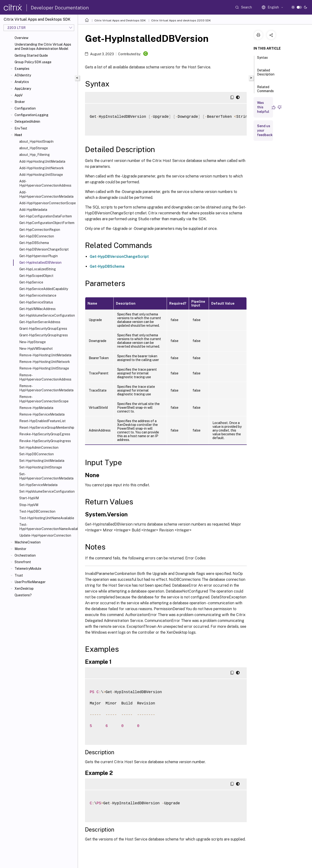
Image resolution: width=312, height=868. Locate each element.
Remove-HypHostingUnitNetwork (45, 362)
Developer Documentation (60, 8)
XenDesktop (24, 589)
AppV (19, 95)
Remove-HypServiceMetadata (42, 414)
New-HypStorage (33, 342)
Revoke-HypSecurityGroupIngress (45, 441)
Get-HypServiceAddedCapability (44, 289)
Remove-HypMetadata (36, 408)
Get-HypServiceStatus (36, 302)
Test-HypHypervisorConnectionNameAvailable (48, 527)
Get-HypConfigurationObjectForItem (47, 223)
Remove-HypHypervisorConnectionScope (44, 399)
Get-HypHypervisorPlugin (39, 256)
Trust (19, 575)
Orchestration (25, 555)
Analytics (22, 82)
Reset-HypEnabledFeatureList (42, 421)
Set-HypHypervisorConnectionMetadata (46, 476)
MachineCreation (28, 542)
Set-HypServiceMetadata (38, 485)
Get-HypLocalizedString (38, 269)
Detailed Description (266, 74)
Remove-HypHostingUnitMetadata (45, 355)
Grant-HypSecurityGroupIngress (44, 335)
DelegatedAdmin (27, 122)
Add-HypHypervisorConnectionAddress (45, 183)
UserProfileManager (30, 582)
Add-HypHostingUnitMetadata (42, 161)
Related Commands (265, 91)
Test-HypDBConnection (37, 511)
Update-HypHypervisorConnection (45, 535)
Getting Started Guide (31, 55)
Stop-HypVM (29, 505)
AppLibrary (23, 89)
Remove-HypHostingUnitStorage (44, 368)
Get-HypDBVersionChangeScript (44, 249)
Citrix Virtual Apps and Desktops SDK (120, 20)
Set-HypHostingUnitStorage (41, 467)
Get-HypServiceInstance (38, 295)
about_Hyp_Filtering (35, 155)
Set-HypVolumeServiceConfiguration (47, 491)
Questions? (23, 595)
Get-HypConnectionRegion (40, 230)
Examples (22, 69)
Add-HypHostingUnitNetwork (42, 168)
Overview (21, 38)
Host (18, 135)
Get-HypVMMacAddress (37, 309)
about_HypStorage (34, 148)
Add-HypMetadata (33, 210)
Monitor (20, 549)
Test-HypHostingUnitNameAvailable (47, 518)
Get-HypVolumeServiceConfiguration (47, 315)
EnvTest (21, 128)
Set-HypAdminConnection (39, 448)
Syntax (262, 60)
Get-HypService (31, 282)
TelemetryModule (28, 569)
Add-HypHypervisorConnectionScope (48, 203)
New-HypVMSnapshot (36, 349)
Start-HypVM (29, 498)
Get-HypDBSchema (34, 243)
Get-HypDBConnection (37, 236)
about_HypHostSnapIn (36, 141)
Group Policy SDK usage (33, 62)
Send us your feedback (265, 130)
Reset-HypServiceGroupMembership (47, 428)
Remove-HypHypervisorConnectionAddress (45, 377)
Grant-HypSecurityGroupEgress (43, 329)
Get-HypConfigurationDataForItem (46, 216)
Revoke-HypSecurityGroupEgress (45, 434)
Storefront (23, 562)
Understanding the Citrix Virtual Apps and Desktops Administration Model (43, 47)
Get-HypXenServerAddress (40, 322)
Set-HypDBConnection (37, 454)
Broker (20, 102)
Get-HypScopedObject (36, 276)
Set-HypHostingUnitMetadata (42, 461)
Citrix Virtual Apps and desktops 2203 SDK (181, 20)
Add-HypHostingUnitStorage (41, 175)
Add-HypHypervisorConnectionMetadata (46, 194)
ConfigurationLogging (31, 115)
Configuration (25, 108)
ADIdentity (23, 75)
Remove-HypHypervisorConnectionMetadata (46, 388)
